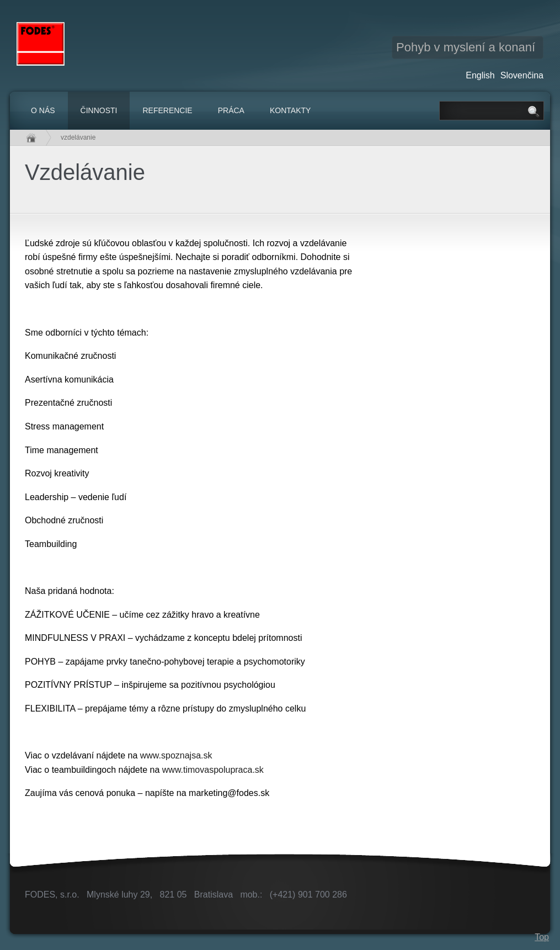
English (480, 75)
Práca (231, 110)
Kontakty (290, 110)
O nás (43, 110)
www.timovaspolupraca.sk (213, 770)
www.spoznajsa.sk (176, 755)
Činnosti (99, 110)
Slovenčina (522, 75)
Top (542, 937)
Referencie (167, 110)
